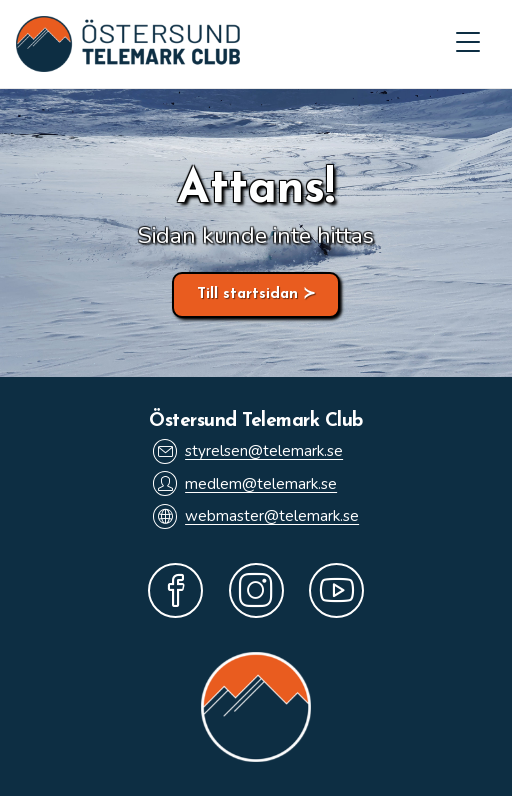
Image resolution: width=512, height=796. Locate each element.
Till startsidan (247, 294)
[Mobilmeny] (468, 44)
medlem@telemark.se (245, 483)
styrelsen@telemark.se (248, 451)
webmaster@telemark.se (256, 516)
